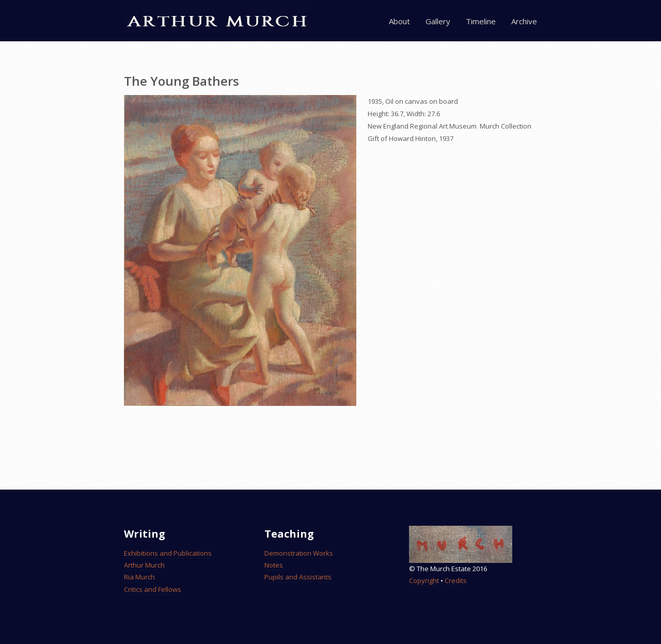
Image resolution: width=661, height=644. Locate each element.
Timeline (481, 21)
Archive (524, 21)
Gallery (438, 21)
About (399, 21)
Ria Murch (139, 577)
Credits (456, 580)
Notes (274, 565)
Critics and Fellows (153, 589)
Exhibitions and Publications (168, 553)
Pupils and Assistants (298, 577)
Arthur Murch (144, 565)
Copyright (424, 580)
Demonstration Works (299, 553)
